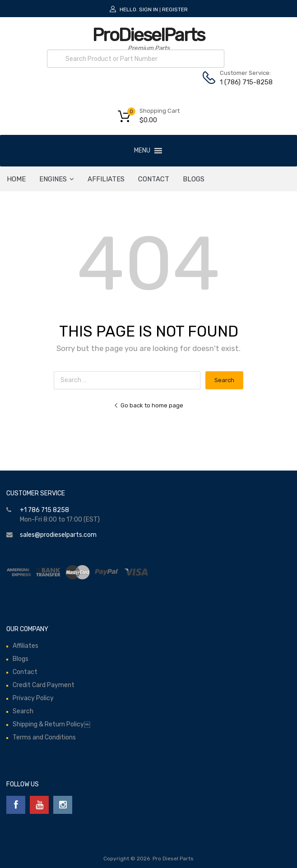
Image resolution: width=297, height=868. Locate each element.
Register (175, 9)
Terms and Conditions (44, 737)
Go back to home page (148, 405)
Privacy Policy (33, 698)
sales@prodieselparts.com (58, 535)
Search (23, 711)
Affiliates (106, 179)
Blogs (194, 179)
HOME (16, 179)
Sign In (148, 9)
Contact (154, 179)
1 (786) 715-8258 (242, 82)
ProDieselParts (148, 35)
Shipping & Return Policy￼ (51, 724)
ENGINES (57, 179)
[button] (142, 151)
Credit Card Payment (44, 685)
